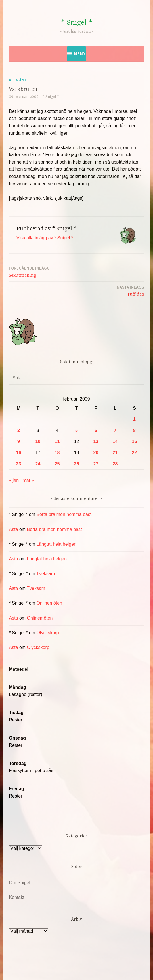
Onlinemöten (49, 603)
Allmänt (18, 80)
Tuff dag (130, 290)
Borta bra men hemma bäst (64, 514)
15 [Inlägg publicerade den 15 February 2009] (135, 441)
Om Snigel (19, 883)
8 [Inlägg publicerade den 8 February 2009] (134, 430)
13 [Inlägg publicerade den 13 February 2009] (96, 441)
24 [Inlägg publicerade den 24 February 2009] (38, 464)
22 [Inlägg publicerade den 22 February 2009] (135, 453)
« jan (14, 480)
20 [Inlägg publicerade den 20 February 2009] (96, 453)
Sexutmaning (29, 271)
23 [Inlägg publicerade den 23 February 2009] (19, 464)
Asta (13, 529)
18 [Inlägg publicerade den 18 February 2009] (57, 453)
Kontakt (16, 897)
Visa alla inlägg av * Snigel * (45, 238)
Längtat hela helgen (56, 544)
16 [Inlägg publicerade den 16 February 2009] (19, 453)
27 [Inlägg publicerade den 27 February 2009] (96, 464)
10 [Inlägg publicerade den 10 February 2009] (38, 441)
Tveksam (46, 574)
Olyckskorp (48, 633)
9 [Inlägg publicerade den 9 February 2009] (19, 441)
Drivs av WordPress (53, 963)
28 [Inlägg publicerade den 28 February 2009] (115, 464)
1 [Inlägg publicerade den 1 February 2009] (134, 419)
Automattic (76, 970)
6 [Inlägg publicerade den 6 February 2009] (96, 430)
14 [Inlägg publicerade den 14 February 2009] (115, 441)
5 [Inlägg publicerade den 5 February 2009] (76, 430)
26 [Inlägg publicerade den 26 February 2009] (77, 464)
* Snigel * (77, 23)
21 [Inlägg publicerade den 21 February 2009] (115, 453)
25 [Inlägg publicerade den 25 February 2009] (57, 464)
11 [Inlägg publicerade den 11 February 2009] (57, 441)
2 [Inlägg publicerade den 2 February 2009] (19, 430)
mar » (29, 480)
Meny (80, 54)
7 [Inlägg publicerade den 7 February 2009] (115, 430)
